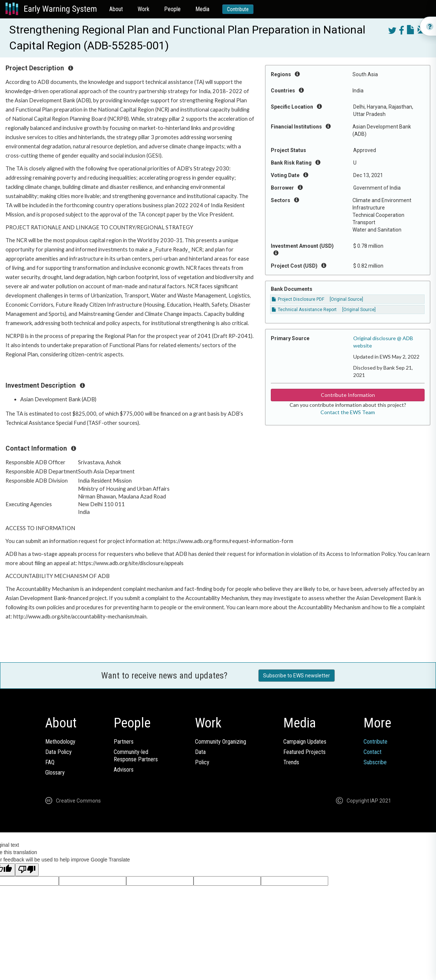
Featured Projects (304, 752)
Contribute (238, 9)
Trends (291, 762)
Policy (202, 762)
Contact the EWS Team (348, 412)
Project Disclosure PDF (298, 299)
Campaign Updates (305, 742)
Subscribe (375, 762)
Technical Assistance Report (304, 310)
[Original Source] (346, 299)
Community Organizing (221, 742)
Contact (373, 752)
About (116, 9)
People (172, 9)
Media (202, 9)
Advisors (124, 770)
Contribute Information (348, 395)
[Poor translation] (27, 870)
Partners (124, 742)
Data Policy (59, 752)
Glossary (55, 773)
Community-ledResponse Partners (136, 756)
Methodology (60, 742)
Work (143, 9)
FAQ (50, 762)
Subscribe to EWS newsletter (297, 676)
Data (200, 752)
